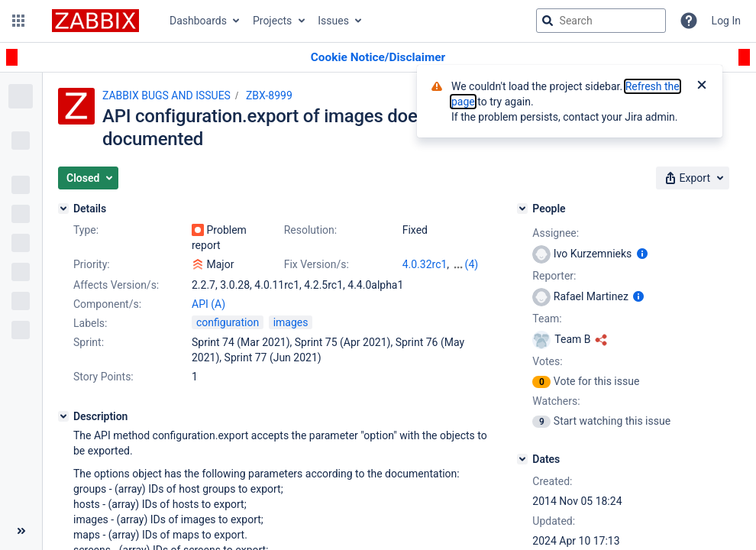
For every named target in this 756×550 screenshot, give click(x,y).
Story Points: (103, 377)
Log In (726, 21)
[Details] (63, 209)
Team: (547, 319)
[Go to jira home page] (95, 21)
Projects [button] (272, 21)
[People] (522, 209)
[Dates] (522, 459)
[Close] (702, 86)
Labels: (90, 323)
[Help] (689, 21)
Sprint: (89, 342)
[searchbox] (601, 21)
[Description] (63, 416)
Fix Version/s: (317, 264)
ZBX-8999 (269, 95)
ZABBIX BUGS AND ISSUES (166, 95)
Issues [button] (333, 21)
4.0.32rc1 (425, 264)
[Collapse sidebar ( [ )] (21, 531)
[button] (18, 21)
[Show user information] (642, 254)
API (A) (208, 304)
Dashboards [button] (198, 21)
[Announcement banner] (378, 58)
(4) (472, 264)
